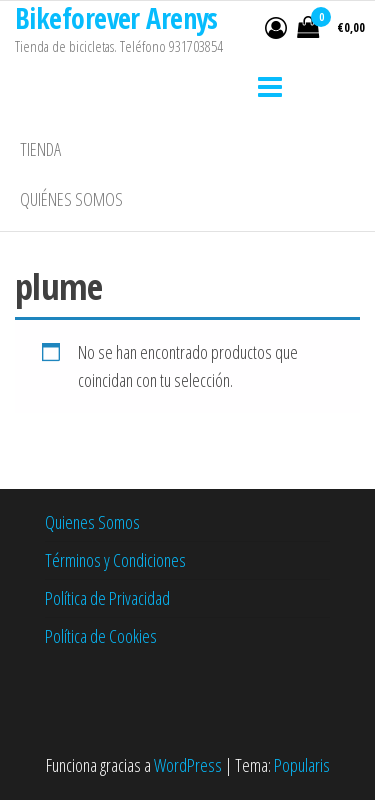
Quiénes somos (71, 199)
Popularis (302, 765)
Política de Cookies (101, 636)
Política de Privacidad (107, 598)
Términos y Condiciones (115, 560)
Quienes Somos (92, 522)
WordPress (188, 765)
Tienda (40, 149)
